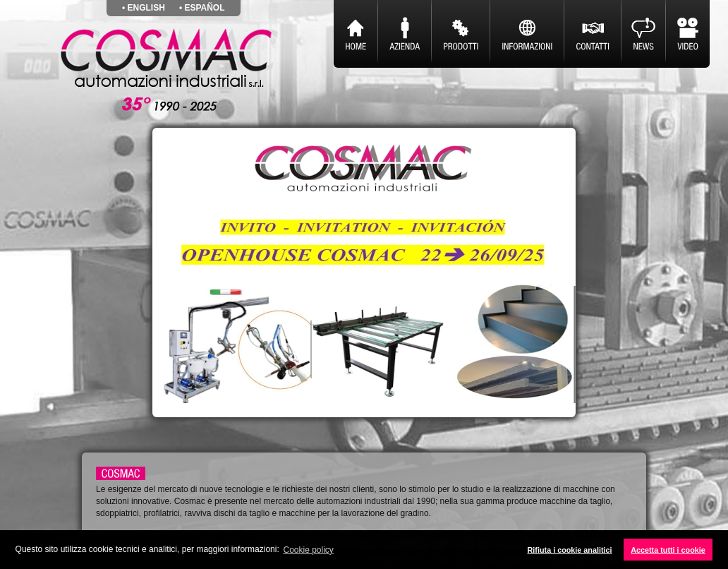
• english (144, 8)
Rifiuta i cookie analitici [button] (570, 550)
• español (202, 8)
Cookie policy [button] (309, 550)
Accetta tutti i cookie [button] (668, 550)
